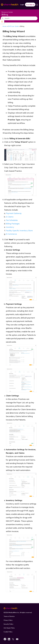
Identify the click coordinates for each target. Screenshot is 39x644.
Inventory (10, 227)
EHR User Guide (13, 26)
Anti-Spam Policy (9, 628)
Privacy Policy (8, 620)
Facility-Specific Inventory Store (19, 231)
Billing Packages (13, 224)
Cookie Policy (8, 632)
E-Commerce (11, 234)
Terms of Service (9, 616)
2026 (7, 612)
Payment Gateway (14, 213)
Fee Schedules (12, 220)
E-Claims (10, 217)
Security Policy (8, 624)
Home (5, 26)
